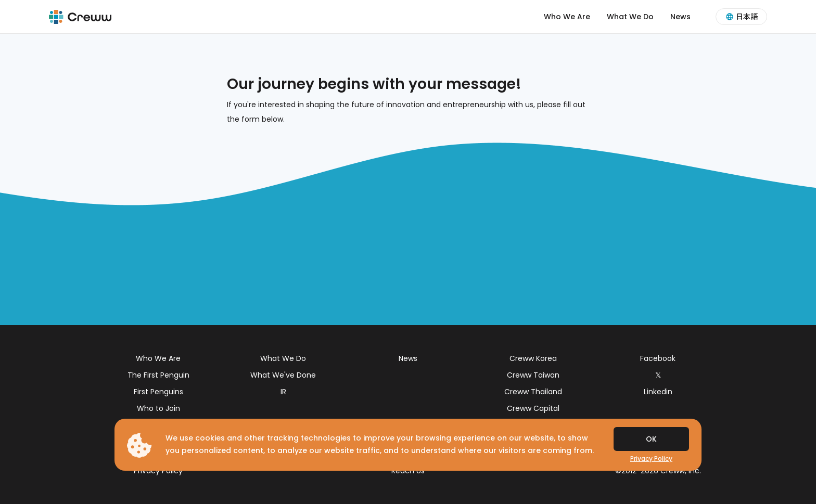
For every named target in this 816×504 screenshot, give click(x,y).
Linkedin (658, 392)
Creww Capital (533, 408)
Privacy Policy (158, 471)
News (680, 17)
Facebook (658, 358)
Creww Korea (533, 358)
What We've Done (283, 375)
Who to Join (158, 408)
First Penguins (158, 392)
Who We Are (567, 17)
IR (283, 392)
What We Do (630, 17)
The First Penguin (158, 375)
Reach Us (408, 471)
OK (651, 439)
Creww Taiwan (533, 375)
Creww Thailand (533, 392)
